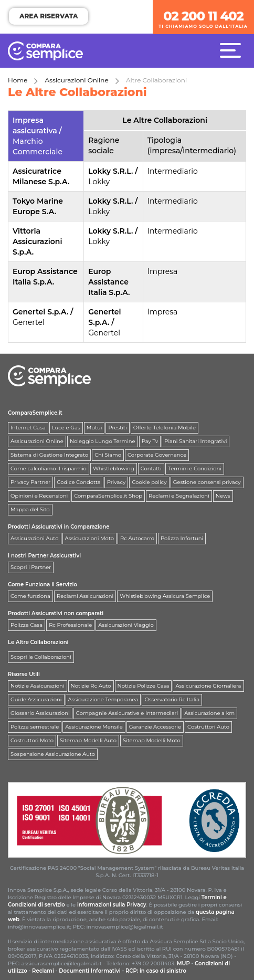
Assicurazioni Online (77, 80)
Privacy (117, 482)
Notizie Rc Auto (91, 686)
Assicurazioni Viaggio (126, 625)
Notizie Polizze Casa (144, 686)
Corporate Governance (157, 455)
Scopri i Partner (31, 567)
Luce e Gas (66, 428)
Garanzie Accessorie (155, 727)
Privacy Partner (30, 482)
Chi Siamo (108, 455)
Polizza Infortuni (182, 538)
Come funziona (30, 596)
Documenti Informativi (90, 971)
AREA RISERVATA (49, 16)
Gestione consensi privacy (207, 482)
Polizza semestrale (35, 727)
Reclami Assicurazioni (85, 596)
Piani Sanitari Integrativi (195, 441)
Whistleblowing (114, 468)
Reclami (43, 971)
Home (18, 80)
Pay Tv (150, 441)
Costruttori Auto (208, 727)
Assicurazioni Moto (90, 538)
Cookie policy (149, 482)
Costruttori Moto (32, 740)
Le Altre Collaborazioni (38, 642)
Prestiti (117, 428)
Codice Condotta (78, 482)
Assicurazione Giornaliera (208, 686)
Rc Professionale (70, 625)
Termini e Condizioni (195, 468)
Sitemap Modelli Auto (88, 740)
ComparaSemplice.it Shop (108, 496)
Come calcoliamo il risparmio (49, 468)
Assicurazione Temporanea (103, 699)
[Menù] (233, 50)
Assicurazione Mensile (94, 727)
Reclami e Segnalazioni (179, 496)
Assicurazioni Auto (35, 538)
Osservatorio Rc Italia (172, 699)
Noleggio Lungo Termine (103, 441)
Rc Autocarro (137, 538)
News (223, 496)
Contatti (151, 468)
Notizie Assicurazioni (38, 686)
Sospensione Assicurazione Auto (53, 754)
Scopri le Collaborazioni (41, 657)
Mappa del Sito (30, 509)
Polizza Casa (27, 625)
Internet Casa (28, 428)
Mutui (94, 428)
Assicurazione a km (209, 713)
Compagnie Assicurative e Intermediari (127, 713)
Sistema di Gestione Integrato (49, 455)
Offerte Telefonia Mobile (165, 428)
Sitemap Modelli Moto (152, 740)
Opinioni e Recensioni (39, 496)
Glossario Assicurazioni (40, 713)
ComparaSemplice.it (35, 413)
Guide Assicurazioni (36, 699)
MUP (183, 963)
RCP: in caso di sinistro (156, 971)
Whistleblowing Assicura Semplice (165, 596)
